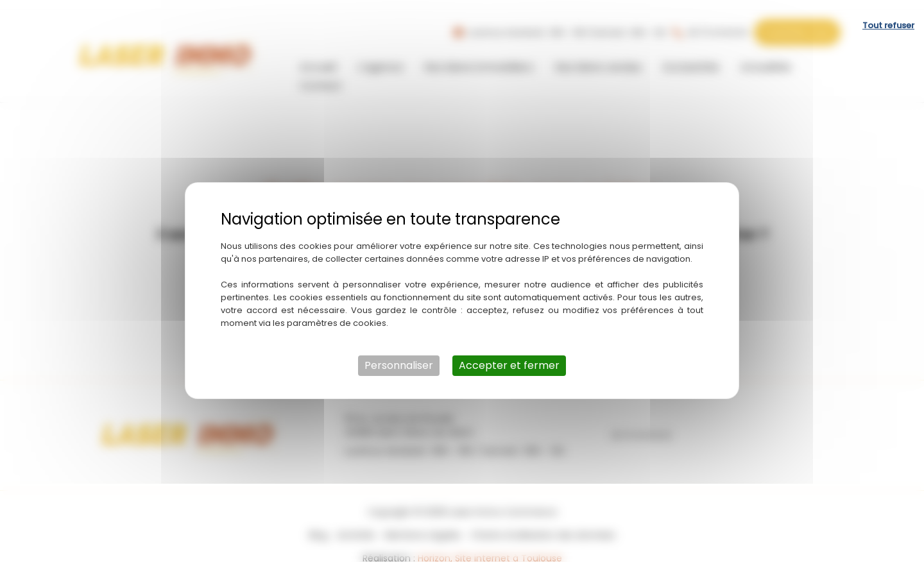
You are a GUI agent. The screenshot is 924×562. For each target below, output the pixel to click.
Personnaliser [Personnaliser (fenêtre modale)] (399, 356)
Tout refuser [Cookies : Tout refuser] (888, 16)
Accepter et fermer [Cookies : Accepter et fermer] (509, 356)
